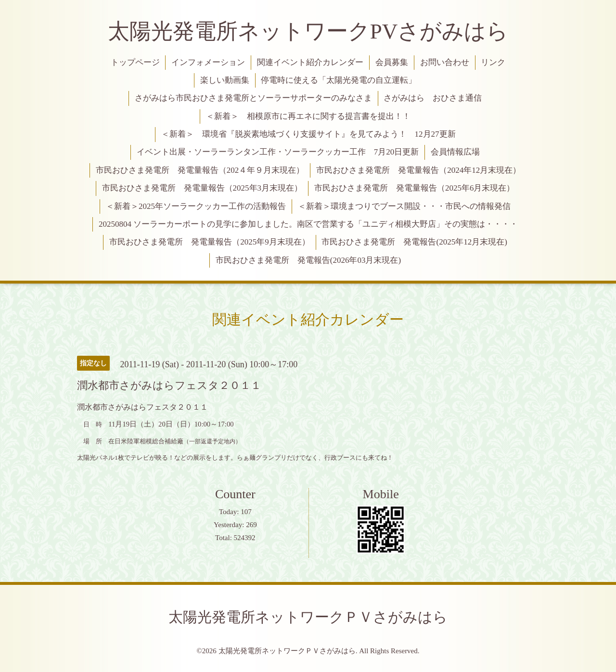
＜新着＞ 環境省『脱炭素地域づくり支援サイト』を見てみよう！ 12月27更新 (308, 134)
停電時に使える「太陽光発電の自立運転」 (339, 80)
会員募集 (392, 62)
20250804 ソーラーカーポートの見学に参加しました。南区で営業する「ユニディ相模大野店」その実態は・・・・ (308, 224)
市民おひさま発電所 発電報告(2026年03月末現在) (308, 260)
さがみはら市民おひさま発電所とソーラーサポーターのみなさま (253, 98)
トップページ (135, 62)
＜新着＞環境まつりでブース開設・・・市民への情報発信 (404, 206)
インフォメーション (208, 62)
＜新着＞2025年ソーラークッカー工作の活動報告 (196, 206)
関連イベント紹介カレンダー (310, 62)
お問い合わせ (445, 62)
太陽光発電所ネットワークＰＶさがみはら (308, 617)
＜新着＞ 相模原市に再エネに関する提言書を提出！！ (308, 116)
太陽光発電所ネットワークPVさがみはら (308, 31)
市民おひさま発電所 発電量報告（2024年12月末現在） (418, 170)
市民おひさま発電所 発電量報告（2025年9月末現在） (210, 242)
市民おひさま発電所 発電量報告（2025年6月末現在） (415, 188)
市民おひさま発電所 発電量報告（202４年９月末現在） (200, 170)
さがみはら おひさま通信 (433, 98)
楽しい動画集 (225, 80)
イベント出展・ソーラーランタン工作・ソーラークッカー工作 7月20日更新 (278, 152)
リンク (493, 62)
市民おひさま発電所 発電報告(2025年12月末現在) (414, 242)
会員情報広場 (455, 152)
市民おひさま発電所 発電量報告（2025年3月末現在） (202, 188)
